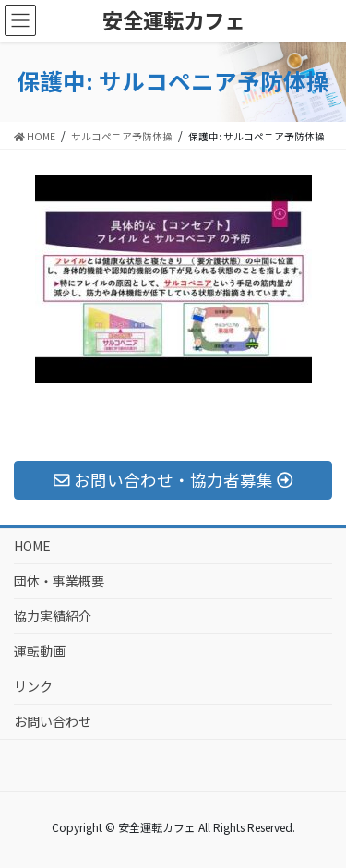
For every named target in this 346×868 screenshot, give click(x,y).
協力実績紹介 (53, 616)
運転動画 (40, 651)
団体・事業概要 (59, 581)
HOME (32, 546)
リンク (33, 686)
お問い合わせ (53, 721)
